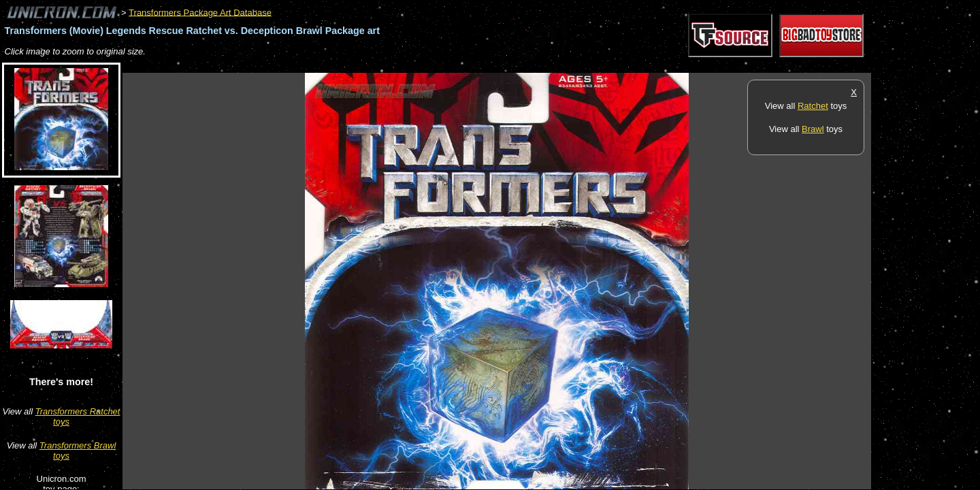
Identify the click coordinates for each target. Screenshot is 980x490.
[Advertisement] (370, 66)
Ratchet (813, 106)
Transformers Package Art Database (200, 12)
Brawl (813, 129)
